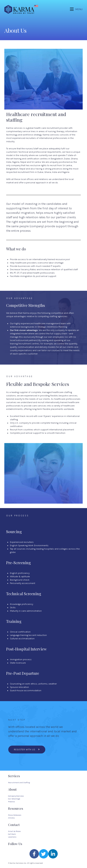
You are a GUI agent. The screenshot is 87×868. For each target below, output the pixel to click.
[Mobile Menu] (76, 9)
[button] (27, 750)
